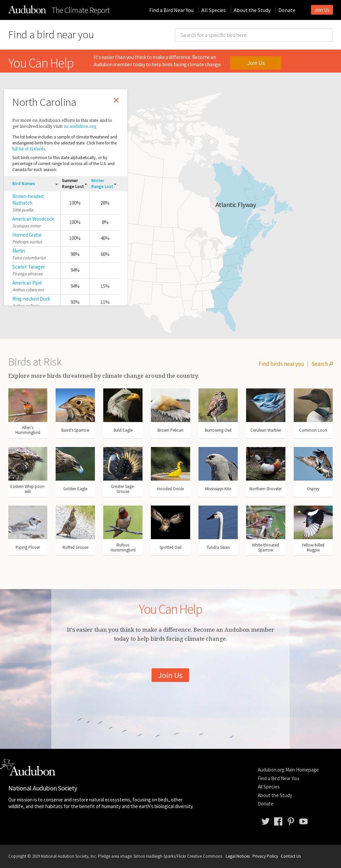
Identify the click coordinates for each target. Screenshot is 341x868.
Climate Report (81, 10)
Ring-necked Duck (31, 299)
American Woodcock (33, 219)
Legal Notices (238, 856)
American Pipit (27, 283)
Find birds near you (282, 364)
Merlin (19, 251)
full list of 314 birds (29, 149)
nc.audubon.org (80, 126)
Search (322, 364)
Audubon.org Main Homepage (288, 770)
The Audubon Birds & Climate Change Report (27, 9)
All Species (214, 10)
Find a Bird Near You (171, 10)
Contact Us (291, 856)
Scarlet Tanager (29, 267)
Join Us (322, 10)
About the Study (252, 10)
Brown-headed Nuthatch (28, 200)
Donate (287, 10)
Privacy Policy (265, 856)
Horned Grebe (27, 235)
